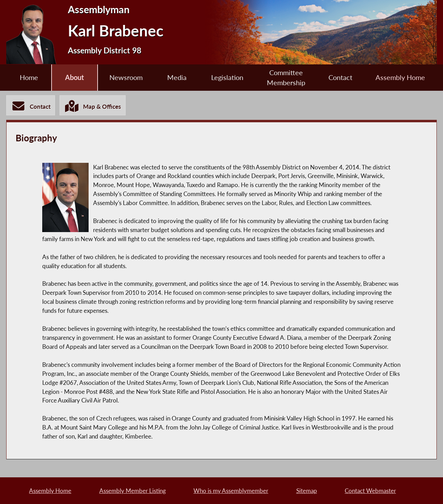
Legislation (227, 77)
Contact (340, 77)
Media (177, 77)
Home (29, 77)
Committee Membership (286, 78)
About (74, 77)
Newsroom (126, 77)
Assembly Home (400, 77)
